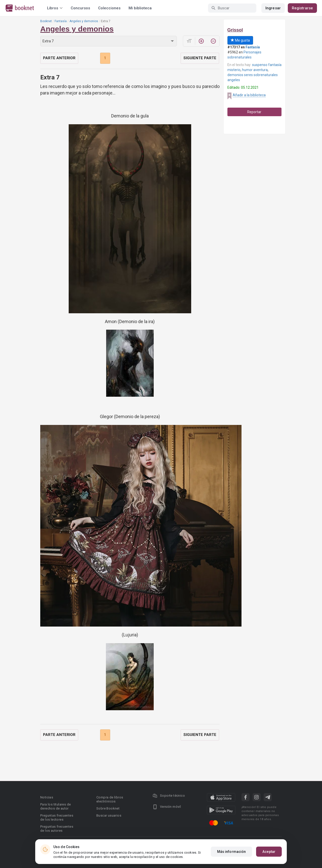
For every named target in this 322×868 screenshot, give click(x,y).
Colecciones (109, 8)
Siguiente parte (200, 58)
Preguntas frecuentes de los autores (57, 829)
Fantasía (61, 21)
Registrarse (302, 8)
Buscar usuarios (109, 815)
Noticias (47, 797)
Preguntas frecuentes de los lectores (57, 817)
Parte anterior (59, 58)
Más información (232, 852)
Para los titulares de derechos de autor (55, 806)
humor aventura (255, 70)
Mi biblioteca (140, 8)
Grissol (235, 30)
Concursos (80, 8)
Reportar (254, 112)
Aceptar (269, 852)
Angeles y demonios (84, 21)
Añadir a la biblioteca (249, 95)
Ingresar (273, 8)
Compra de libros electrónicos (110, 799)
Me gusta (240, 40)
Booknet (46, 21)
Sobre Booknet (108, 808)
